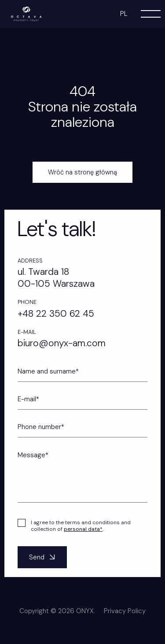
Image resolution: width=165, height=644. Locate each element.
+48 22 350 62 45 (56, 314)
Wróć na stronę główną (82, 172)
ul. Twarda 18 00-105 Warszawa (56, 278)
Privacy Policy (125, 619)
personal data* (83, 537)
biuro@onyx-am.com (62, 343)
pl (124, 14)
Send (43, 565)
